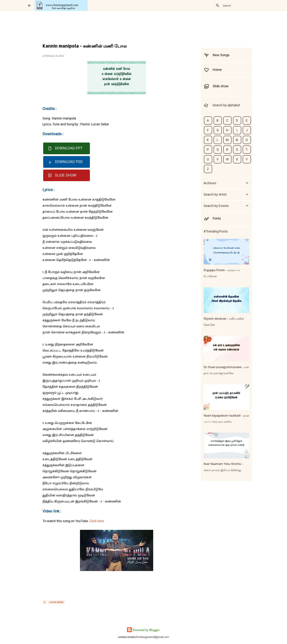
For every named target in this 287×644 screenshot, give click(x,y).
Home (217, 70)
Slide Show (66, 175)
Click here (97, 521)
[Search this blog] (241, 5)
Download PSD (69, 162)
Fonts (217, 218)
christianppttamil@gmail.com (152, 637)
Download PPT (69, 148)
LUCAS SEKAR (56, 602)
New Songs (221, 55)
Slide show (221, 86)
